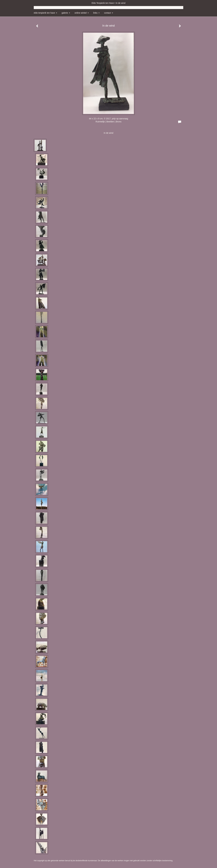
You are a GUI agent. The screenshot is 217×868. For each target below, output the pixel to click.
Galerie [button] (66, 13)
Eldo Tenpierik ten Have (103, 3)
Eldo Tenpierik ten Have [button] (45, 13)
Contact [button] (109, 13)
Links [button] (96, 13)
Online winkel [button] (82, 13)
